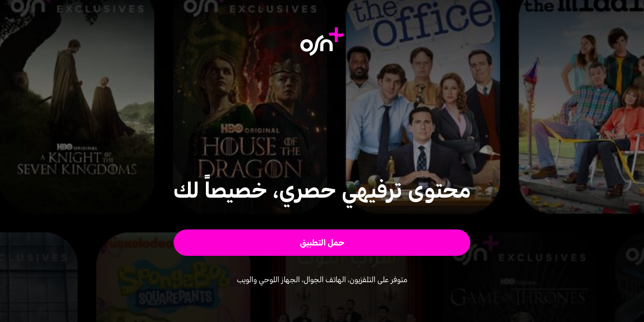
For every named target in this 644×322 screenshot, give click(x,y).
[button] (322, 243)
